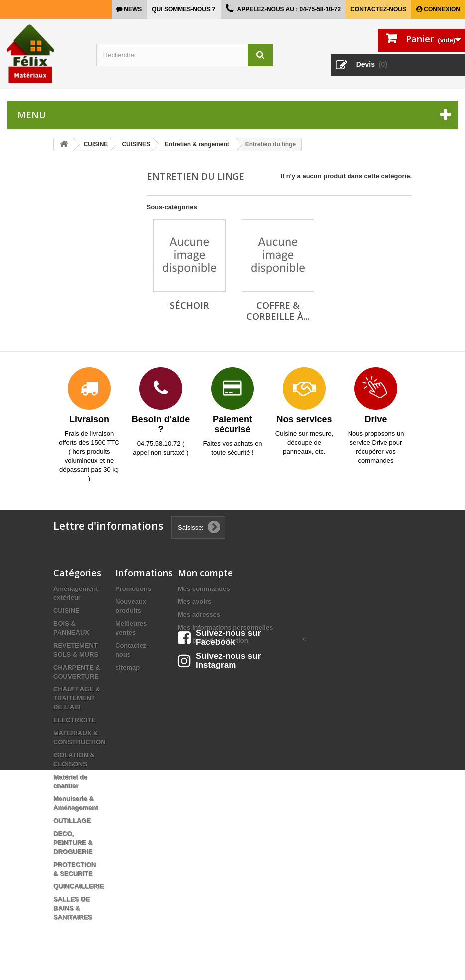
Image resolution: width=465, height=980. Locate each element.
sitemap (128, 667)
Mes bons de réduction (213, 640)
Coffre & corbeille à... (278, 311)
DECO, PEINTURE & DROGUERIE (73, 842)
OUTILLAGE (72, 821)
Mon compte (205, 573)
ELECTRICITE (74, 720)
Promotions (133, 589)
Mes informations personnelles (225, 628)
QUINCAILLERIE (78, 886)
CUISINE (66, 611)
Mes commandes (204, 589)
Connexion (441, 9)
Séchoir (189, 305)
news (132, 9)
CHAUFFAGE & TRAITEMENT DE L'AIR (77, 698)
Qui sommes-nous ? (183, 9)
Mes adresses (199, 615)
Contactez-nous (378, 9)
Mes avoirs (194, 602)
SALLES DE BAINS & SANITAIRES (73, 908)
